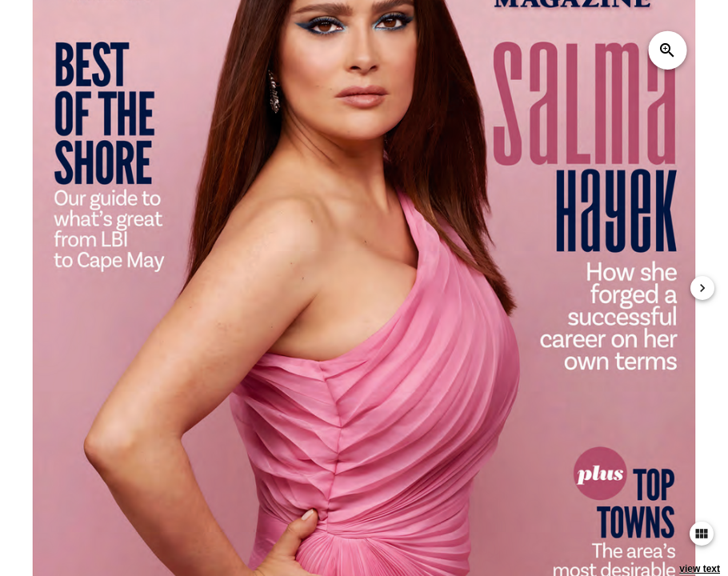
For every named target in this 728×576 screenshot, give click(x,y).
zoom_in (667, 50)
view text (700, 569)
